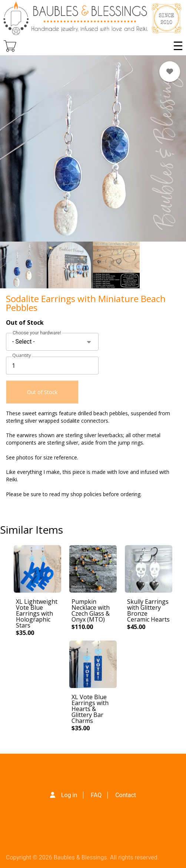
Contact (126, 795)
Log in (69, 795)
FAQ (96, 795)
